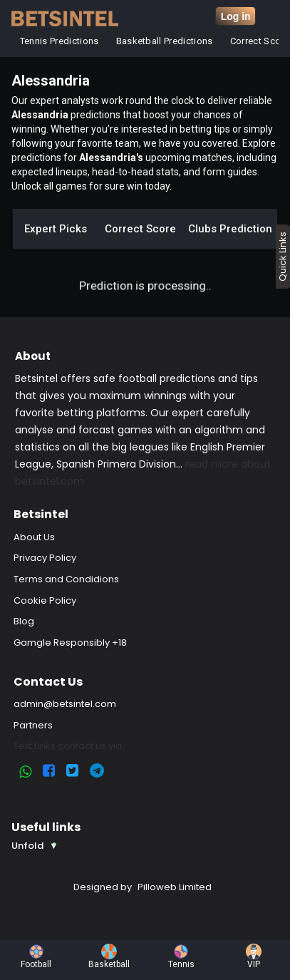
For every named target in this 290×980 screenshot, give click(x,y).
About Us (34, 537)
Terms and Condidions (66, 579)
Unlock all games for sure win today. (92, 186)
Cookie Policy (45, 600)
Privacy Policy (45, 558)
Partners (33, 725)
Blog (24, 621)
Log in (236, 16)
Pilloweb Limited (175, 887)
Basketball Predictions (165, 41)
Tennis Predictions (59, 41)
